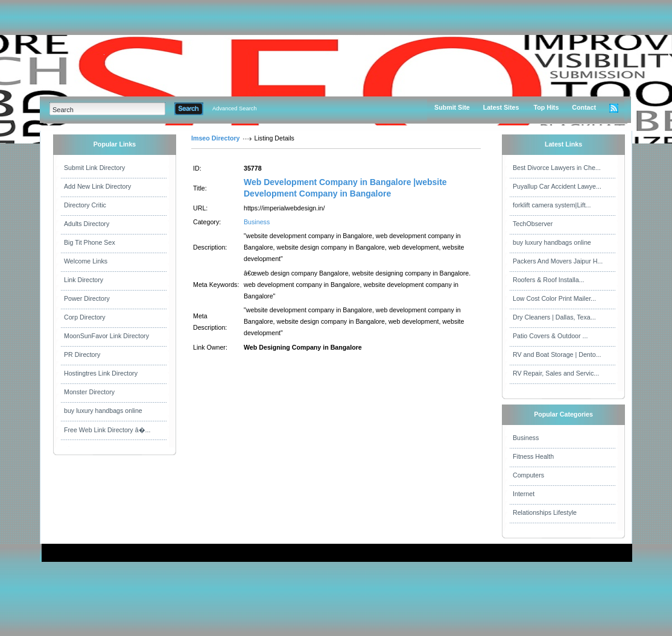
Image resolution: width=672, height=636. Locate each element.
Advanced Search (235, 109)
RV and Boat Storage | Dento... (557, 354)
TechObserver (533, 224)
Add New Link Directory (97, 186)
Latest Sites (501, 107)
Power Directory (87, 298)
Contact (584, 107)
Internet (524, 494)
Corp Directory (85, 317)
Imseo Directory (216, 138)
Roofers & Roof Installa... (548, 280)
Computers (528, 475)
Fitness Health (533, 456)
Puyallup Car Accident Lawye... (557, 186)
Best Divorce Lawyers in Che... (557, 168)
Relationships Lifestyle (545, 512)
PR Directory (82, 354)
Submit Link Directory (94, 168)
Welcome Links (86, 261)
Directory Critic (85, 205)
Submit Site (452, 107)
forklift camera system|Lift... (552, 205)
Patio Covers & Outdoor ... (550, 336)
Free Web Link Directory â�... (107, 430)
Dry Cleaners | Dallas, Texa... (554, 317)
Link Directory (84, 280)
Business (257, 222)
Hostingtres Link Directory (101, 373)
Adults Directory (87, 224)
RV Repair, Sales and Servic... (556, 373)
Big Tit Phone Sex (90, 242)
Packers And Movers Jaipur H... (558, 261)
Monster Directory (89, 392)
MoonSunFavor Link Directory (106, 336)
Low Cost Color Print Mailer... (554, 298)
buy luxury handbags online (103, 411)
